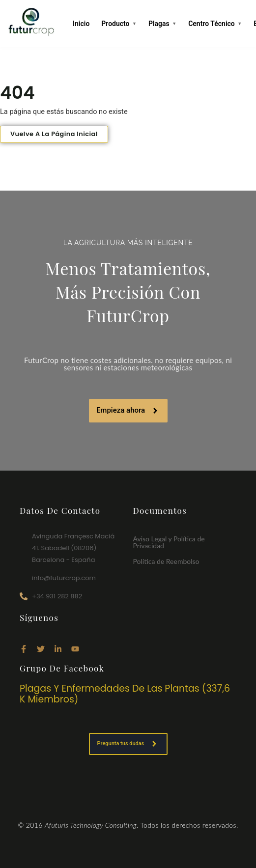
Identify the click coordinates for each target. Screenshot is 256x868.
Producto (119, 24)
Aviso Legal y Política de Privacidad (169, 542)
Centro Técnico (215, 24)
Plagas (162, 24)
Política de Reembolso (166, 561)
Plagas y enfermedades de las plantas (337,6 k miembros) (125, 694)
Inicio (81, 24)
